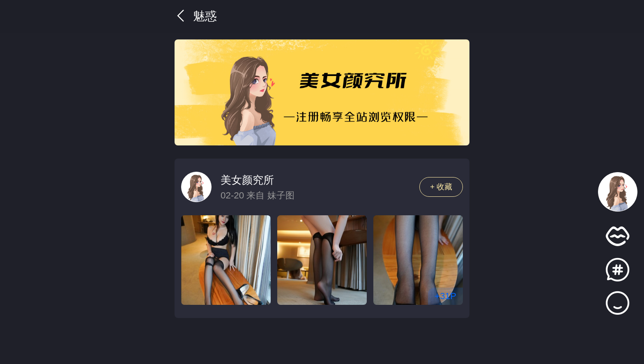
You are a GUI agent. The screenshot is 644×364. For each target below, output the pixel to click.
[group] (322, 92)
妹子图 (281, 195)
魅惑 (196, 16)
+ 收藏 (441, 187)
